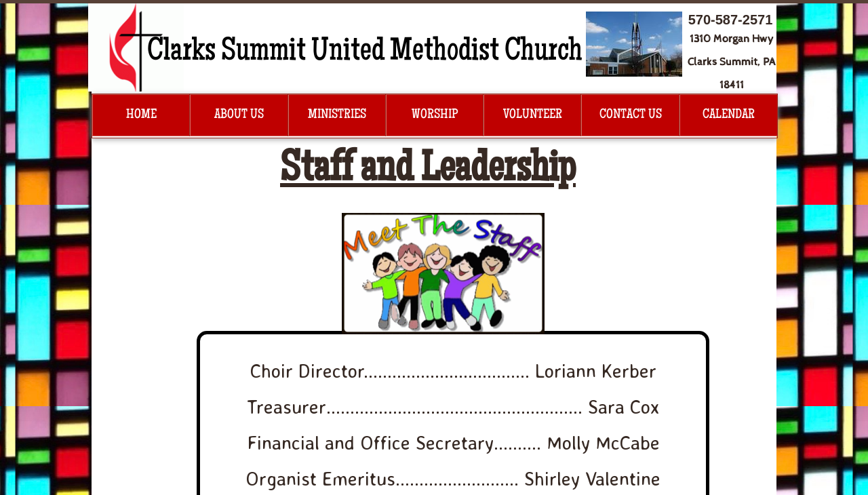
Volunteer (533, 115)
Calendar (729, 115)
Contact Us (631, 115)
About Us (239, 115)
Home (141, 115)
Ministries (337, 115)
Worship (435, 115)
